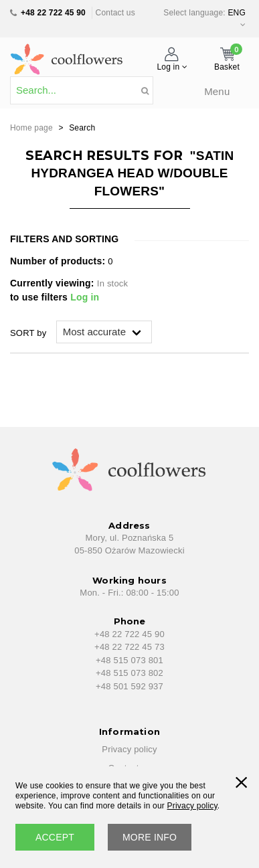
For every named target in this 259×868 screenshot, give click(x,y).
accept (55, 837)
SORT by (28, 333)
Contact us (115, 13)
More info (150, 837)
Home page (31, 128)
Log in (85, 297)
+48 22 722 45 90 (53, 13)
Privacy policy (129, 749)
